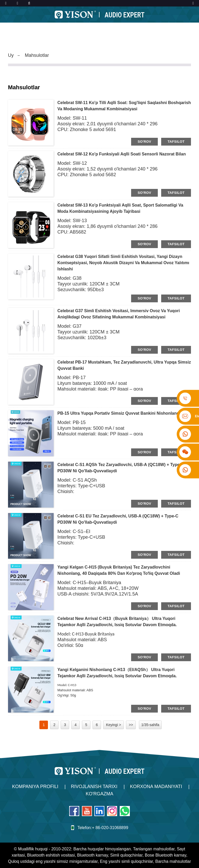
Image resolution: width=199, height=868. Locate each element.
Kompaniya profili (35, 787)
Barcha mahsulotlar (173, 861)
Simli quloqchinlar (126, 855)
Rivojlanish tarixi (94, 787)
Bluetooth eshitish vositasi (51, 855)
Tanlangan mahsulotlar (154, 849)
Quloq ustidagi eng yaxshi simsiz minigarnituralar (53, 861)
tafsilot (176, 142)
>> (131, 725)
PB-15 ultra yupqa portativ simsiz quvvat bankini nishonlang (118, 413)
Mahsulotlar (37, 55)
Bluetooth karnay (93, 855)
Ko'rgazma (99, 794)
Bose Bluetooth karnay (166, 855)
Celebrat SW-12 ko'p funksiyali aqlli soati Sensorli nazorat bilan (122, 154)
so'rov (144, 142)
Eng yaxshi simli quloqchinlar (127, 861)
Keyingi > (113, 725)
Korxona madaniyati (156, 787)
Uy (11, 55)
